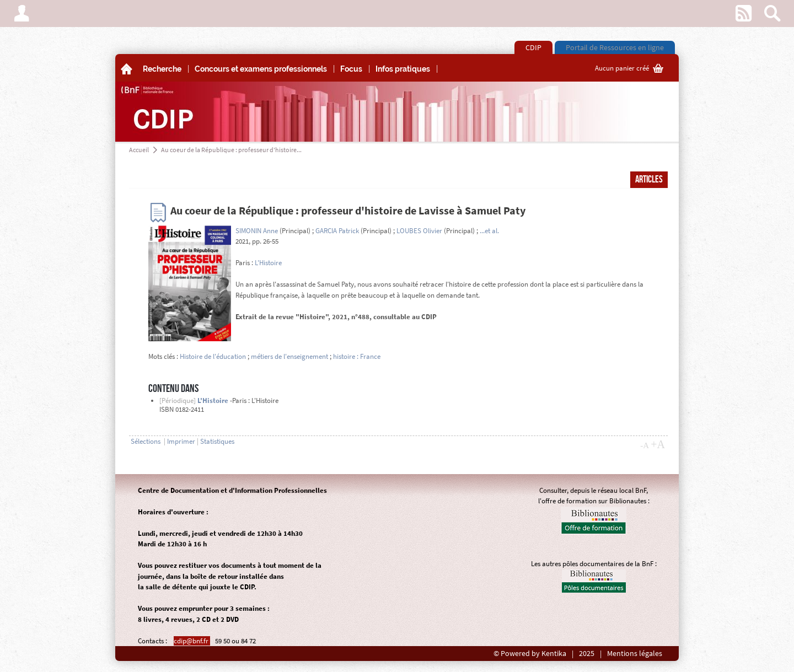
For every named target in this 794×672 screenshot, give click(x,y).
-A (645, 445)
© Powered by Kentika (530, 654)
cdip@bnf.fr (192, 641)
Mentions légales (635, 654)
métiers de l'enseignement (289, 356)
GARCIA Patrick (337, 231)
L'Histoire (268, 263)
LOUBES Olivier (419, 231)
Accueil (139, 150)
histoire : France (357, 356)
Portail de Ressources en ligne (615, 47)
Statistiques (217, 441)
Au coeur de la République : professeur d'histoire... (231, 150)
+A (658, 444)
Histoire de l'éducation (213, 356)
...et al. (489, 231)
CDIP (533, 47)
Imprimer (181, 441)
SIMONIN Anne (257, 231)
